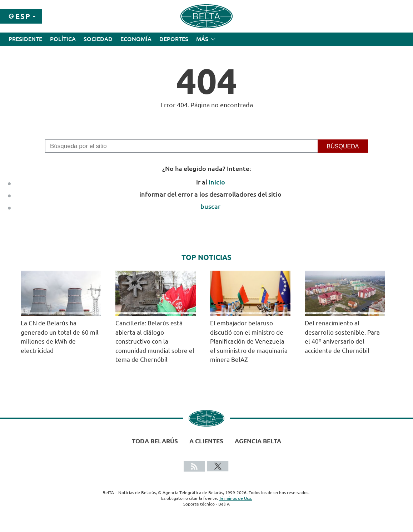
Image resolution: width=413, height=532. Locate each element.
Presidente (25, 39)
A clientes (206, 441)
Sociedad (98, 39)
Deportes (174, 39)
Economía (136, 39)
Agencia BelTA (258, 441)
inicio (217, 182)
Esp (23, 16)
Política (63, 39)
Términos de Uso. (236, 498)
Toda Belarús (155, 441)
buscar (210, 206)
